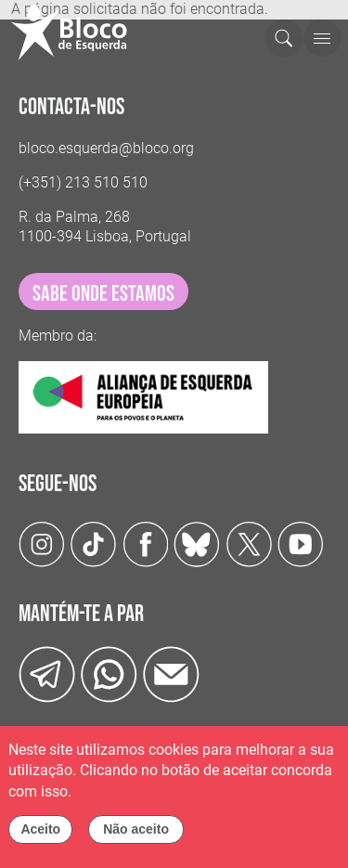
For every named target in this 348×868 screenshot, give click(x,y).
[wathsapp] (109, 674)
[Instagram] (42, 544)
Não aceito (136, 835)
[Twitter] (197, 544)
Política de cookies (136, 796)
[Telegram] (47, 674)
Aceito (40, 835)
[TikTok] (94, 544)
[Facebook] (146, 544)
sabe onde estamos (103, 294)
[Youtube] (301, 544)
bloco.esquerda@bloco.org (106, 148)
